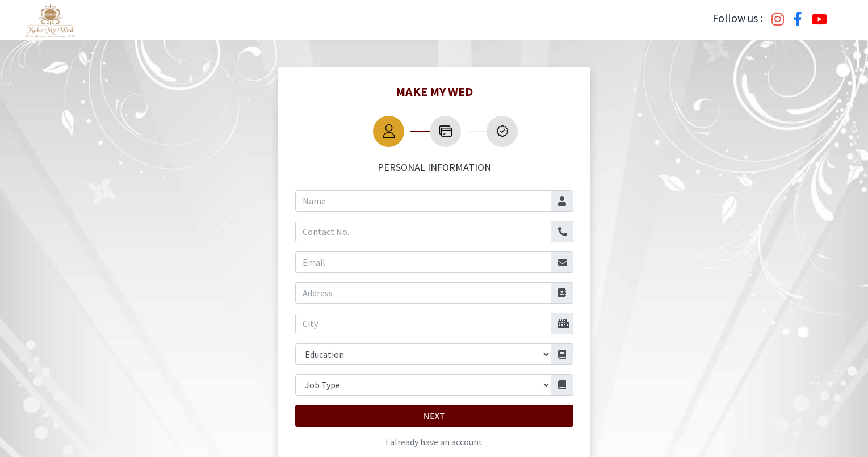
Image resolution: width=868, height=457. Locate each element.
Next (434, 416)
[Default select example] (423, 354)
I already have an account (434, 442)
